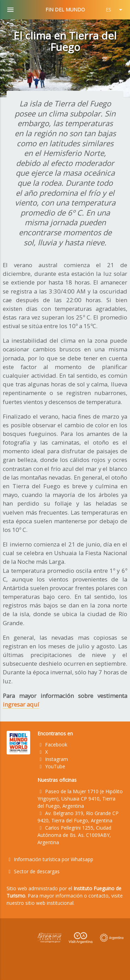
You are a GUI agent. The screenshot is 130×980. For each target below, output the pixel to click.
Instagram (53, 759)
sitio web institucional (49, 903)
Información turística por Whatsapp (50, 859)
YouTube (51, 766)
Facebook (52, 745)
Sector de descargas (33, 871)
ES (115, 10)
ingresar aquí (21, 704)
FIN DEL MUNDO (65, 10)
